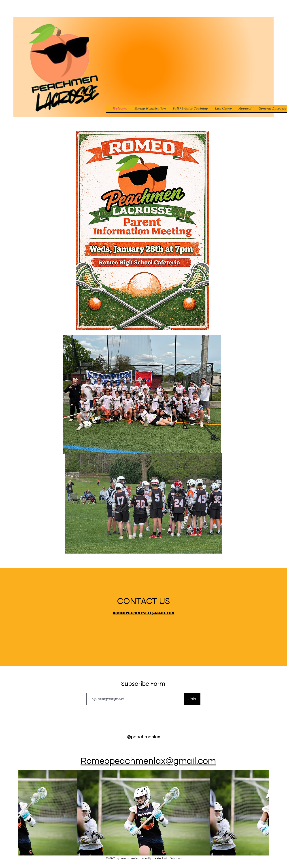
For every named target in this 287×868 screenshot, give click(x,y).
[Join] (192, 699)
